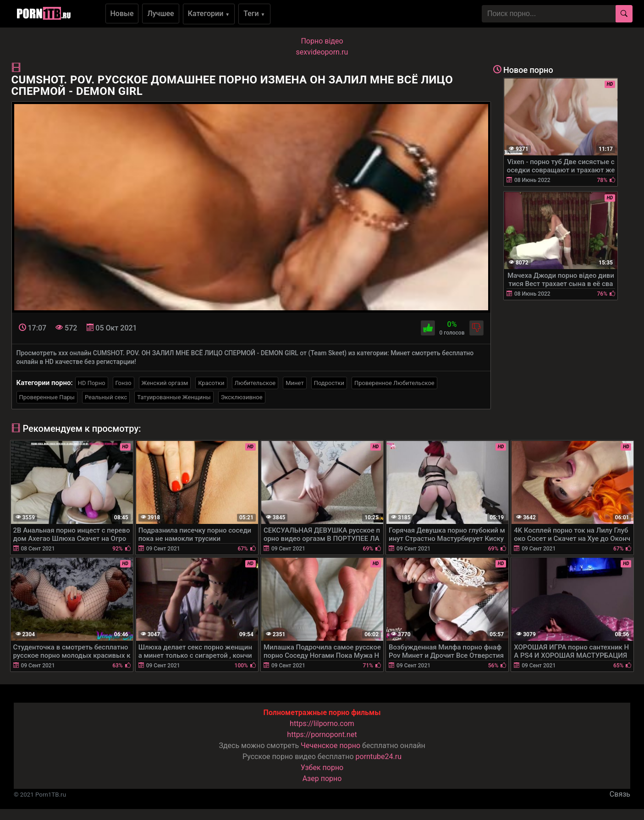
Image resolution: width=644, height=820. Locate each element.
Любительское (255, 383)
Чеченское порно (330, 746)
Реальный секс (106, 397)
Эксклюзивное (242, 397)
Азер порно (322, 779)
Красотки (211, 383)
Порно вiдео (322, 41)
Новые (122, 14)
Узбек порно (322, 768)
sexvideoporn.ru (322, 52)
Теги (254, 14)
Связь (620, 794)
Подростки (329, 383)
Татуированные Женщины (174, 397)
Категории (209, 14)
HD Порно (92, 383)
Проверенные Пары (47, 397)
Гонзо (124, 383)
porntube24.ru (379, 757)
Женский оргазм (165, 383)
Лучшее (160, 14)
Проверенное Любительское (394, 383)
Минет (294, 383)
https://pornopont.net (322, 735)
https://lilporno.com (322, 724)
